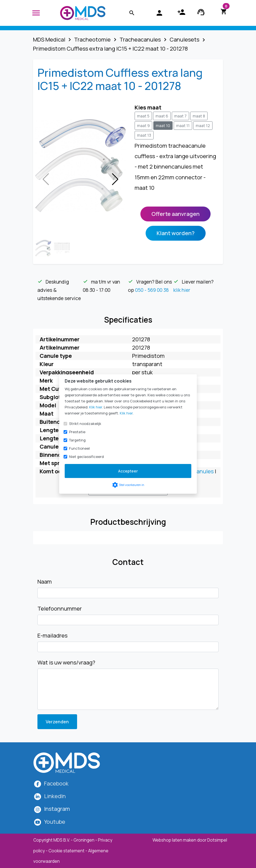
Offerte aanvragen (175, 214)
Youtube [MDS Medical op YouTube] (55, 822)
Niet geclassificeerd (86, 457)
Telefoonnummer (60, 609)
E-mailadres (52, 635)
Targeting (77, 440)
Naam (45, 582)
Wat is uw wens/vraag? (66, 662)
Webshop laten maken (175, 840)
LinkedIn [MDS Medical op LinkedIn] (55, 796)
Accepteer (128, 471)
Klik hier (96, 407)
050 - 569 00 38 (152, 290)
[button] (115, 179)
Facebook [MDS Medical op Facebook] (56, 783)
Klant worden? (176, 233)
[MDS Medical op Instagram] (57, 809)
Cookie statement (66, 851)
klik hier (182, 290)
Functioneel (79, 448)
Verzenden (57, 722)
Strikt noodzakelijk (85, 424)
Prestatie (77, 432)
